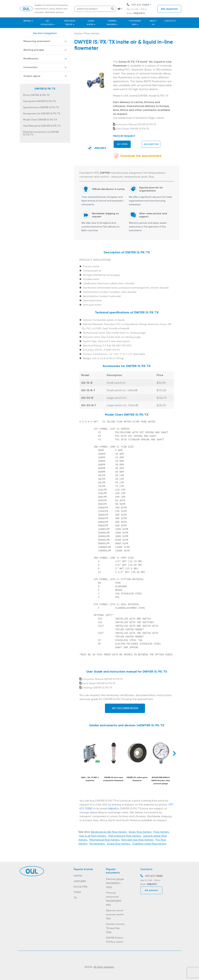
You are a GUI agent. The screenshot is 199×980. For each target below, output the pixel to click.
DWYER (78, 876)
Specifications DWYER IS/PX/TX (41, 107)
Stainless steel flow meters (149, 844)
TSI (75, 898)
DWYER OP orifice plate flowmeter (137, 779)
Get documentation (125, 708)
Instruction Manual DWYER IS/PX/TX (135, 124)
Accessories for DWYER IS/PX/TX (42, 113)
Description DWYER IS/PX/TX (39, 101)
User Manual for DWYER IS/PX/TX (42, 126)
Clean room (91, 23)
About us (153, 23)
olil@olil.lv (139, 13)
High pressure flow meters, (125, 836)
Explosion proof (70, 23)
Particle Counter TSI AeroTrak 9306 (115, 928)
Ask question (169, 9)
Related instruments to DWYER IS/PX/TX (41, 133)
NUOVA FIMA (81, 887)
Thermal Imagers (112, 23)
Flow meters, (162, 832)
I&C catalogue (47, 23)
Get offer (122, 144)
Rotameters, (97, 844)
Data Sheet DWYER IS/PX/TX (131, 129)
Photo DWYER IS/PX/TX (36, 95)
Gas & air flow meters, (93, 836)
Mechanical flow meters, (105, 840)
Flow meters (92, 33)
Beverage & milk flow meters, (109, 832)
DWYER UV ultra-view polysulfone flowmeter (113, 779)
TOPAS (77, 892)
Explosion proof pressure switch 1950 (115, 914)
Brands (27, 21)
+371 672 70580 (140, 5)
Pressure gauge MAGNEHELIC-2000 (115, 883)
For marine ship (135, 23)
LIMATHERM (80, 881)
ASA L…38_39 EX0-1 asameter (90, 779)
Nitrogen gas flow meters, (138, 840)
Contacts (170, 21)
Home (78, 33)
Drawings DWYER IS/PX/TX (96, 688)
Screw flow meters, (119, 844)
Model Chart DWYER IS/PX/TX (40, 120)
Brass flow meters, (140, 832)
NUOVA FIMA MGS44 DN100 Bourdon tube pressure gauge (161, 781)
